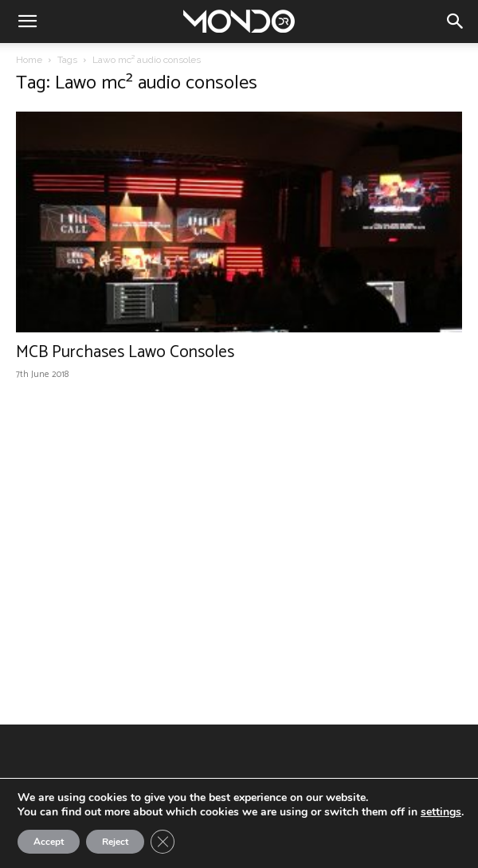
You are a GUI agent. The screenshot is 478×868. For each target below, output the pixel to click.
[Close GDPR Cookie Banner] (163, 842)
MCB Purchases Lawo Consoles (125, 352)
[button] (27, 22)
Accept (49, 842)
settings (441, 812)
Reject (115, 842)
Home (29, 60)
